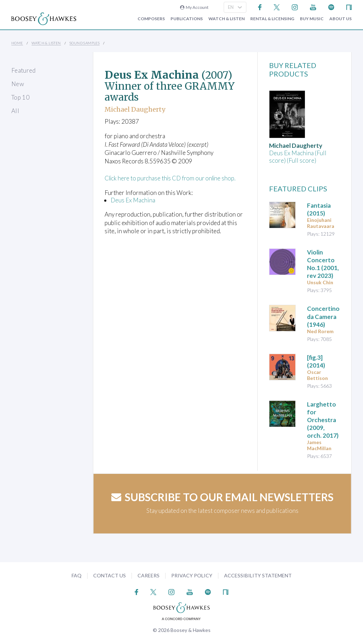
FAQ (77, 575)
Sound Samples (85, 43)
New (18, 84)
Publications (187, 19)
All (15, 111)
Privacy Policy (192, 575)
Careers (149, 575)
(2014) (316, 361)
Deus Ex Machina (133, 200)
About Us (340, 19)
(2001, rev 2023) (323, 264)
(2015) (319, 209)
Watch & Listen (227, 19)
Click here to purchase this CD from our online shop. (172, 178)
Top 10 (20, 97)
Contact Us (110, 575)
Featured (24, 70)
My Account (194, 7)
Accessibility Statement (258, 575)
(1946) (323, 316)
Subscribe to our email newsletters (222, 497)
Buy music (312, 19)
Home (17, 43)
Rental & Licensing (272, 19)
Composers (151, 19)
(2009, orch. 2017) (323, 420)
